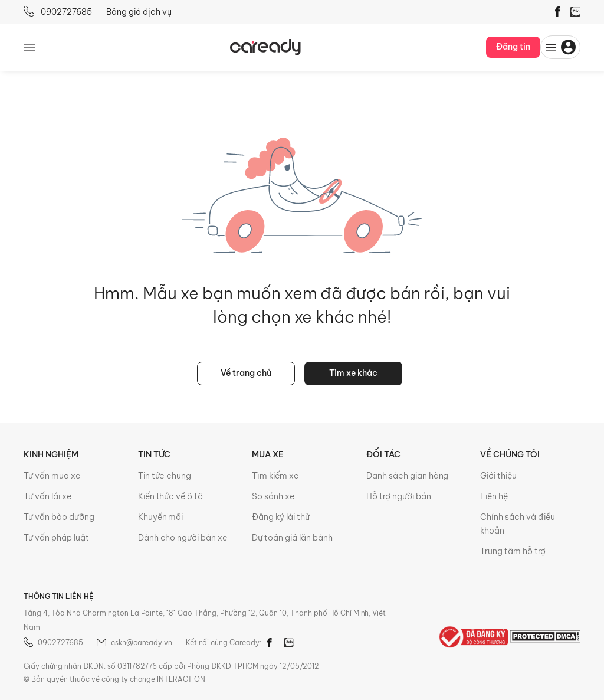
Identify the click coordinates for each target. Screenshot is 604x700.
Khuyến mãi (161, 517)
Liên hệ (494, 496)
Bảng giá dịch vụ (139, 12)
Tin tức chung (165, 476)
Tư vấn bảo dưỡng (59, 517)
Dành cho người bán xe (183, 538)
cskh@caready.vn (134, 642)
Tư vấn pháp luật (56, 538)
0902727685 (58, 12)
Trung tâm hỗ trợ (513, 551)
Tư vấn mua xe (52, 476)
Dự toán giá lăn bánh (292, 538)
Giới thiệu (498, 476)
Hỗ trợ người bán (399, 496)
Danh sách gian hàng (408, 476)
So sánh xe (273, 496)
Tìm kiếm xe (275, 476)
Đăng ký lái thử (281, 517)
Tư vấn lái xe (47, 496)
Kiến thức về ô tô (171, 496)
